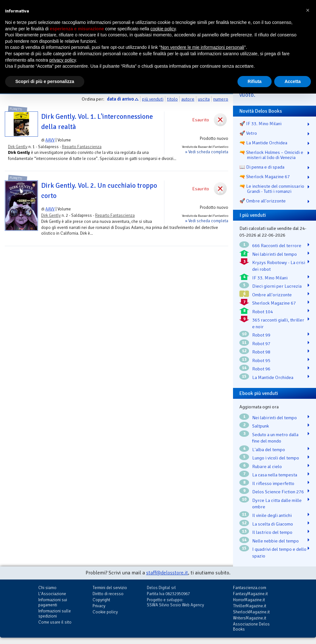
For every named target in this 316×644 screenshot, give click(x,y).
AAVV (50, 140)
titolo (172, 99)
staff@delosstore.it (167, 573)
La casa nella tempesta (275, 475)
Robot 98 (261, 352)
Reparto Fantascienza (82, 147)
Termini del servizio (110, 588)
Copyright (101, 600)
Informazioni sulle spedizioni (55, 614)
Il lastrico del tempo (272, 532)
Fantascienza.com (250, 588)
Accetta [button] (293, 81)
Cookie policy (105, 612)
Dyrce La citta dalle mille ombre (277, 504)
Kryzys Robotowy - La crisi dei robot (279, 266)
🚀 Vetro (248, 133)
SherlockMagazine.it (251, 612)
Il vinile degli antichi (272, 515)
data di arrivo (120, 99)
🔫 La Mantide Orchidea (263, 143)
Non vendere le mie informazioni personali (202, 47)
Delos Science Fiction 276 (278, 492)
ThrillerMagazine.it (250, 606)
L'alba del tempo (269, 450)
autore (188, 99)
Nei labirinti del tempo (275, 254)
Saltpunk (261, 426)
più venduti (153, 99)
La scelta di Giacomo (273, 524)
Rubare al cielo (267, 466)
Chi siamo (47, 588)
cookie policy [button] (163, 29)
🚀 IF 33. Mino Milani (260, 124)
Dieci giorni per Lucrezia (277, 286)
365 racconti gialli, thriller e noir (278, 323)
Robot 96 (261, 369)
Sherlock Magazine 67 (274, 303)
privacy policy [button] (63, 60)
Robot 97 (261, 344)
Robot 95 (261, 360)
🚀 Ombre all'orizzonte (263, 201)
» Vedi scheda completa (207, 152)
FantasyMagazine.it (250, 594)
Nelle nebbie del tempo (275, 541)
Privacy (99, 606)
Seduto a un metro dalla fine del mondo (275, 438)
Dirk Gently (18, 147)
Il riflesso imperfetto (273, 483)
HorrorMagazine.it (249, 600)
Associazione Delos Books (251, 627)
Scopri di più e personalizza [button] (45, 81)
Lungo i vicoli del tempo (276, 458)
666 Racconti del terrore (277, 246)
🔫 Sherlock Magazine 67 (265, 177)
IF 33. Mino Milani (270, 278)
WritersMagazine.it (250, 618)
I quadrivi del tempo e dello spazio (279, 553)
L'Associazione (52, 594)
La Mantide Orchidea (273, 377)
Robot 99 (261, 335)
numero (221, 99)
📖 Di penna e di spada (262, 167)
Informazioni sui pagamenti (53, 602)
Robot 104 (263, 312)
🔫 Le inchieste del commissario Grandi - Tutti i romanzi (272, 189)
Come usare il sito (55, 622)
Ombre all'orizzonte (272, 295)
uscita (204, 99)
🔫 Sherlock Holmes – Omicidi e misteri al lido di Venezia (271, 155)
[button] (308, 10)
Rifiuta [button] (255, 81)
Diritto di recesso (108, 594)
